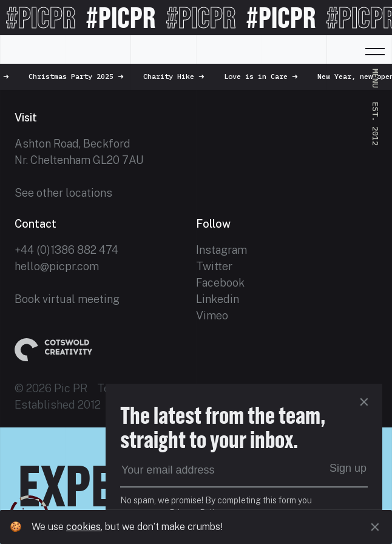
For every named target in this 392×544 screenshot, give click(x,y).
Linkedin (218, 299)
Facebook (220, 283)
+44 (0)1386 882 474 (66, 250)
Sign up (348, 468)
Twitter (214, 266)
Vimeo (212, 315)
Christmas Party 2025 (85, 76)
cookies (83, 527)
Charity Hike (183, 76)
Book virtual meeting (67, 299)
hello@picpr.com (57, 266)
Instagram (221, 250)
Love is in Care (270, 76)
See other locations (63, 193)
